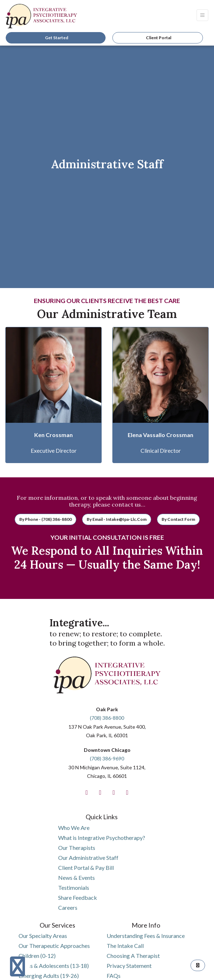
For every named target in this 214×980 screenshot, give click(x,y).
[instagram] (100, 793)
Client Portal (159, 38)
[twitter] (114, 793)
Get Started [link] (56, 38)
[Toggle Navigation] (202, 15)
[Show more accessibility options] (17, 967)
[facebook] (87, 793)
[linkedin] (127, 793)
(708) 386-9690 (107, 758)
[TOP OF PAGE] (198, 965)
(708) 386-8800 (107, 718)
